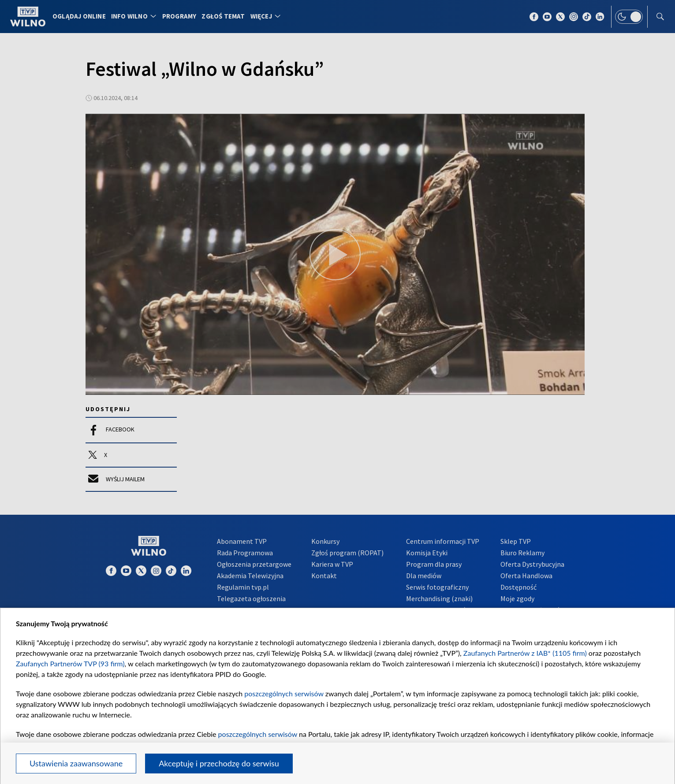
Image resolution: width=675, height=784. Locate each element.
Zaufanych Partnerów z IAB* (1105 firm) (525, 653)
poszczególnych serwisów (284, 693)
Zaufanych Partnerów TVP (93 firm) (70, 663)
